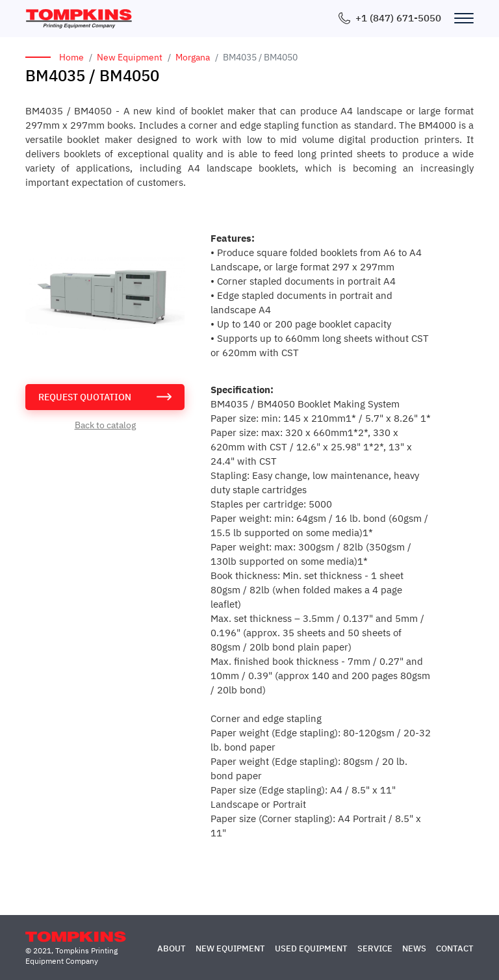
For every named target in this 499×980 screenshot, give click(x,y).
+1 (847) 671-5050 (398, 18)
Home (71, 57)
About (172, 948)
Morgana (193, 57)
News (414, 948)
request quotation (85, 397)
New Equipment (130, 57)
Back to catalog (105, 425)
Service (375, 948)
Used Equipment (311, 948)
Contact (455, 948)
